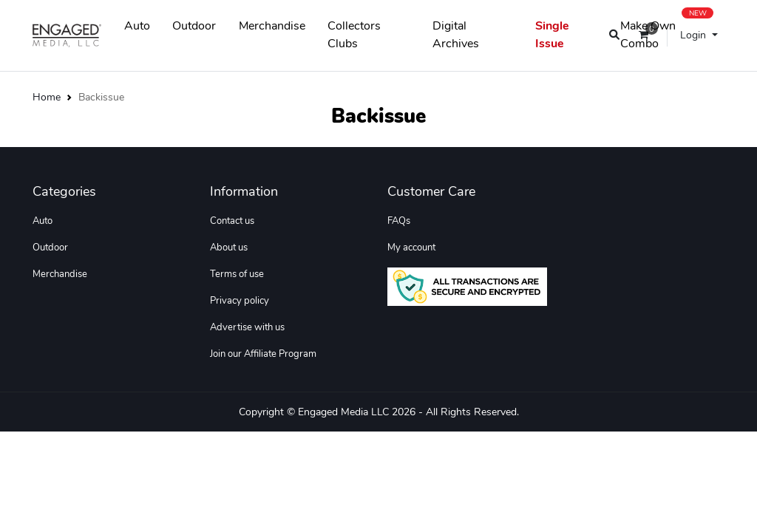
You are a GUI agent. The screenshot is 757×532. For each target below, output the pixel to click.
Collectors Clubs (354, 35)
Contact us (232, 221)
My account (411, 248)
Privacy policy (240, 301)
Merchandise (272, 26)
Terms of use (237, 274)
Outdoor (194, 26)
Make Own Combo (667, 32)
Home (47, 97)
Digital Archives (456, 35)
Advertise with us (247, 327)
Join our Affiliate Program (263, 354)
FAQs (399, 221)
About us (229, 248)
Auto (137, 26)
